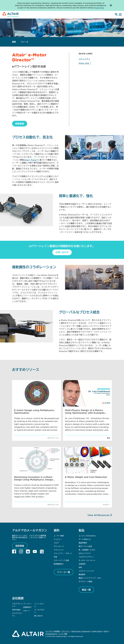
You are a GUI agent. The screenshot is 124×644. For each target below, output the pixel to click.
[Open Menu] (120, 15)
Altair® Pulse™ (31, 160)
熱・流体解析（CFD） (87, 550)
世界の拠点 (16, 610)
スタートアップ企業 (61, 560)
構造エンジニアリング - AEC (90, 578)
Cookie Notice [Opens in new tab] (97, 631)
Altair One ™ (85, 63)
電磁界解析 (83, 543)
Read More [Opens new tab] (99, 8)
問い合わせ (39, 616)
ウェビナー (58, 539)
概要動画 (20, 124)
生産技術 (82, 564)
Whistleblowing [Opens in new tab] (51, 634)
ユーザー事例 (59, 536)
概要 (14, 42)
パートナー (27, 604)
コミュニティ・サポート (63, 553)
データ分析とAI (85, 539)
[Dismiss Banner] (111, 5)
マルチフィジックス (86, 571)
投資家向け (27, 607)
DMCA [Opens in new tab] (106, 631)
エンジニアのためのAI (87, 536)
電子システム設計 (85, 546)
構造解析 (82, 574)
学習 (55, 557)
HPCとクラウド (85, 553)
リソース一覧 (64, 572)
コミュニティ (84, 59)
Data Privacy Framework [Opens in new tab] (81, 631)
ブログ (56, 543)
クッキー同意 (63, 634)
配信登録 (20, 546)
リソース (24, 42)
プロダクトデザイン (86, 557)
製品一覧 (86, 590)
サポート (27, 611)
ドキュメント (59, 550)
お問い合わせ (62, 252)
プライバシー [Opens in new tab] (66, 631)
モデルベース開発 (85, 581)
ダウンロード (59, 546)
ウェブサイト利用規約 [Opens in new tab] (53, 631)
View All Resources (98, 515)
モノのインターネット (87, 560)
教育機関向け (59, 564)
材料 (80, 567)
